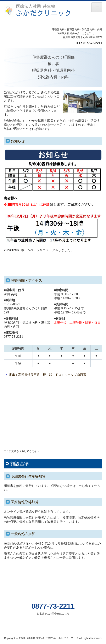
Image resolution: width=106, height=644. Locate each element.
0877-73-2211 (92, 43)
